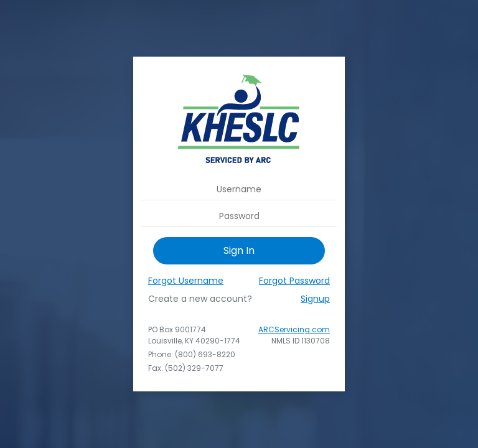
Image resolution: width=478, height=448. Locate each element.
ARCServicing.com (294, 329)
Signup (315, 299)
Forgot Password (294, 281)
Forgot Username (186, 281)
